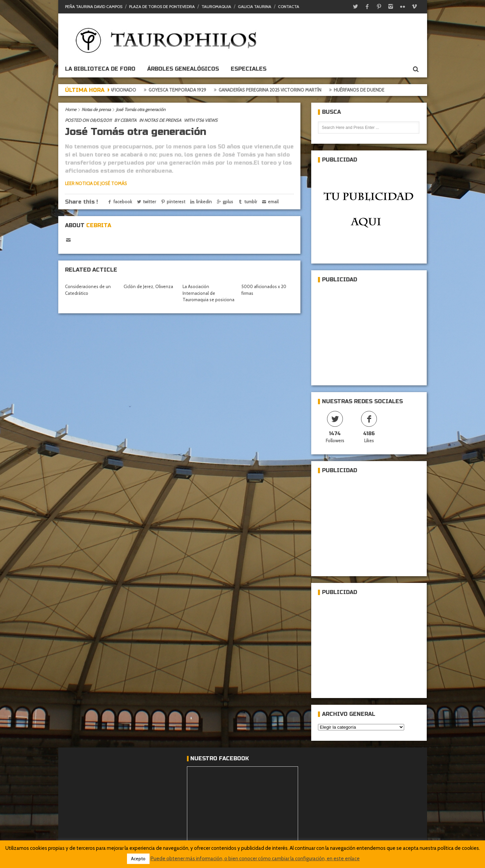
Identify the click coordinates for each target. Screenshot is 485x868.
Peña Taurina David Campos (94, 7)
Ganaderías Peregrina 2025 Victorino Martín (272, 90)
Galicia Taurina (254, 7)
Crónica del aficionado (111, 90)
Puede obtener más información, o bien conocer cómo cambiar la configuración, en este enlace (255, 859)
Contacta (288, 7)
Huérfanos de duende (361, 90)
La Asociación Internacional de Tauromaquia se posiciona (208, 293)
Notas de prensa (96, 109)
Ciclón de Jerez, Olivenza (148, 286)
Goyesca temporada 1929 (180, 90)
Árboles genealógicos (183, 69)
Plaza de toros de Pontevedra (162, 7)
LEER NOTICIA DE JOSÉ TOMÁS (96, 183)
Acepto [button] (138, 859)
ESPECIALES (249, 69)
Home (71, 109)
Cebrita (128, 120)
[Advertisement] (368, 331)
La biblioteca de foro (100, 69)
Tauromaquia (216, 7)
